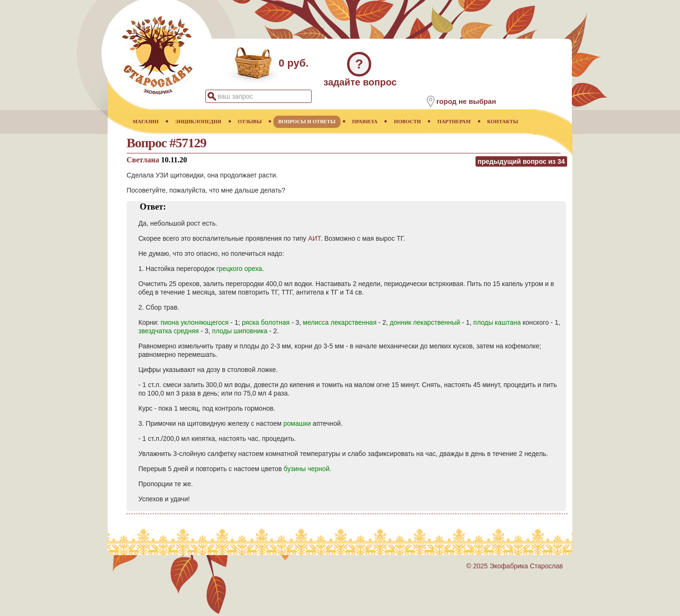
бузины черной (307, 469)
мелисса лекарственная (340, 322)
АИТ (314, 238)
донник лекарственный (425, 322)
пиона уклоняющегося (195, 322)
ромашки (297, 423)
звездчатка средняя (169, 331)
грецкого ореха (239, 269)
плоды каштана (497, 322)
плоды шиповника (240, 331)
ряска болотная (266, 322)
